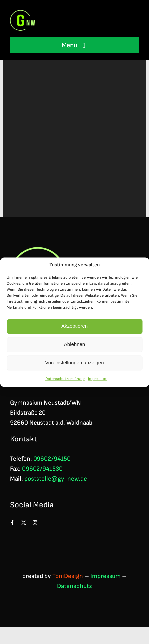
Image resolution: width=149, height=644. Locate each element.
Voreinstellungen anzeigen (75, 365)
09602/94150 (52, 459)
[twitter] (24, 523)
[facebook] (12, 523)
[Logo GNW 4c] (22, 13)
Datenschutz (74, 586)
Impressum (98, 381)
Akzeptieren (74, 328)
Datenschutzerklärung (65, 381)
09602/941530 (42, 469)
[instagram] (35, 523)
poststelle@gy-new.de (56, 479)
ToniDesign (68, 576)
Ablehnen (74, 347)
